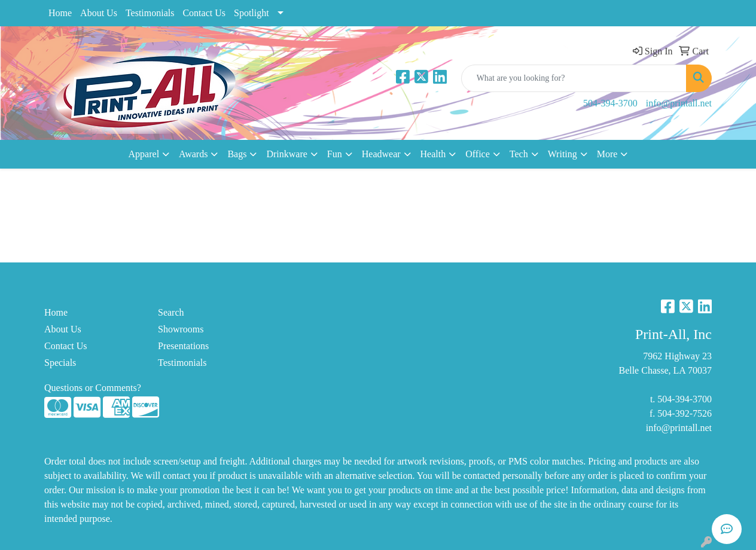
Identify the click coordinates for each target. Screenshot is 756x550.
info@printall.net (679, 103)
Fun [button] (335, 154)
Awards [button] (193, 154)
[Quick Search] (574, 78)
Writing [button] (563, 154)
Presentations (183, 346)
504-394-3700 (610, 103)
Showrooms (181, 329)
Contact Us (204, 13)
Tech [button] (519, 154)
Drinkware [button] (286, 154)
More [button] (607, 154)
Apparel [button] (144, 154)
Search (171, 312)
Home (60, 13)
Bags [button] (237, 154)
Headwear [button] (381, 154)
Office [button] (478, 154)
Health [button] (433, 154)
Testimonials (150, 13)
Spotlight (252, 13)
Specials (60, 363)
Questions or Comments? (93, 388)
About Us (99, 13)
